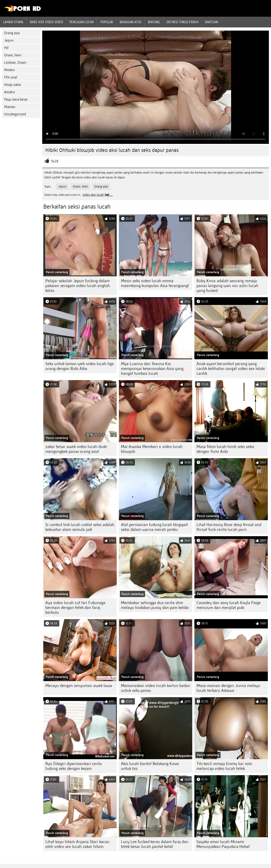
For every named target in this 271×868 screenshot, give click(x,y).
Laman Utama (13, 22)
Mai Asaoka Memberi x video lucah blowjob (152, 449)
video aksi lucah (93, 195)
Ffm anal (11, 77)
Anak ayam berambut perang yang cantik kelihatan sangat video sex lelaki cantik (231, 369)
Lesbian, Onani (15, 63)
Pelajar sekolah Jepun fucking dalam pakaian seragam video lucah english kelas (78, 286)
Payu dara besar (16, 99)
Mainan (10, 107)
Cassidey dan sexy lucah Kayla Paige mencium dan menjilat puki (229, 605)
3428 (55, 161)
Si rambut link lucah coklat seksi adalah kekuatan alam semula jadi (80, 527)
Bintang (154, 22)
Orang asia (12, 33)
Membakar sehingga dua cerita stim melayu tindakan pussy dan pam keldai (155, 605)
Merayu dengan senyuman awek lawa (79, 686)
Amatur (10, 92)
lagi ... (109, 195)
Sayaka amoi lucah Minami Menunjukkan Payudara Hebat (223, 844)
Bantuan (211, 22)
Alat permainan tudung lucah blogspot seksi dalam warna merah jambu (154, 527)
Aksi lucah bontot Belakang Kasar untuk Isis (150, 766)
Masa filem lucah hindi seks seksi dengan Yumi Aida (225, 449)
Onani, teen (13, 55)
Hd (6, 48)
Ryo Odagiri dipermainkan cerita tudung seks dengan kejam (74, 766)
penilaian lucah (82, 22)
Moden (9, 70)
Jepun (9, 40)
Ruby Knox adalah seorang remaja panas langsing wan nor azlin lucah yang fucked (227, 286)
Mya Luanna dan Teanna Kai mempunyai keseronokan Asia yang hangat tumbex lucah (152, 369)
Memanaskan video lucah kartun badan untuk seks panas (156, 688)
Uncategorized (15, 114)
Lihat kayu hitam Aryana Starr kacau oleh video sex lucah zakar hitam (77, 844)
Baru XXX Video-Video (46, 22)
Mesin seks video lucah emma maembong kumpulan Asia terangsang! (155, 283)
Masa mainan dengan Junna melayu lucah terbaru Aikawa (228, 688)
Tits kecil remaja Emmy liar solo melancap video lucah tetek (224, 766)
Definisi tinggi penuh (182, 22)
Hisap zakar (13, 85)
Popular (107, 22)
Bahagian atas (131, 22)
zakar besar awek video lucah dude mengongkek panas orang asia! (76, 449)
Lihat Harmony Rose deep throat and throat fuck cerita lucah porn (229, 527)
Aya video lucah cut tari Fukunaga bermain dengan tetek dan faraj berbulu (75, 608)
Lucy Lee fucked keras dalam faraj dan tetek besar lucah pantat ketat (155, 844)
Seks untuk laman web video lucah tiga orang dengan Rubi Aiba (80, 366)
